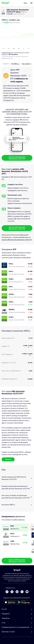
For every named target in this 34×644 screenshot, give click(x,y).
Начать (8, 459)
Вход (25, 3)
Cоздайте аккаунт (6, 53)
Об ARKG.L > (16, 64)
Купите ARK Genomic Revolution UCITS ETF (17, 158)
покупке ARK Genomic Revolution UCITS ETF (17, 240)
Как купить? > (27, 64)
